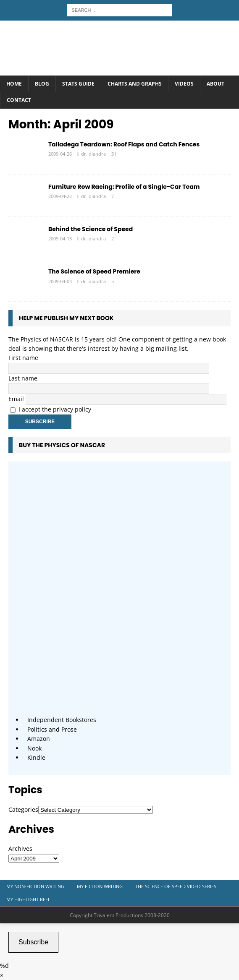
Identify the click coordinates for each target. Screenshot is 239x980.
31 (114, 154)
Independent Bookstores (62, 720)
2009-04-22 (60, 196)
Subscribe (33, 942)
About (215, 84)
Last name (23, 378)
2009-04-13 (60, 238)
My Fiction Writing (100, 886)
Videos (184, 84)
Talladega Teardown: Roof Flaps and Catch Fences (124, 144)
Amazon (39, 739)
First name (23, 358)
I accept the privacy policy (55, 409)
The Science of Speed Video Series (176, 886)
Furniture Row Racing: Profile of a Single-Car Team (124, 187)
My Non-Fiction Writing (35, 886)
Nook (34, 748)
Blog (42, 84)
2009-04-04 (60, 281)
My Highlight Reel (28, 899)
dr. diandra (93, 154)
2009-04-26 (60, 154)
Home (14, 84)
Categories (23, 809)
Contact (19, 100)
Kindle (36, 757)
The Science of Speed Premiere (94, 271)
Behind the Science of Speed (91, 229)
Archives (20, 848)
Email (16, 399)
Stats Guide (78, 84)
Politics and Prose (52, 729)
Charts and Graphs (135, 84)
